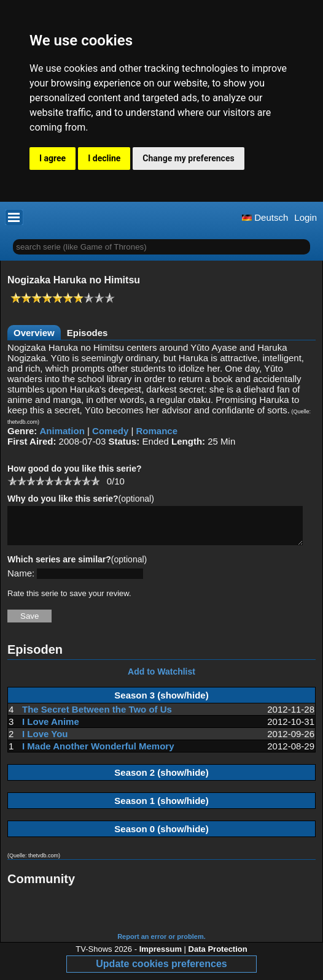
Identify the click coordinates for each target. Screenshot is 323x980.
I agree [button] (53, 158)
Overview (34, 333)
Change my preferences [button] (188, 158)
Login (305, 217)
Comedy (110, 431)
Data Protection (218, 956)
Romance (157, 431)
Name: (21, 580)
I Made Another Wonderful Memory (98, 753)
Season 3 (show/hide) (161, 702)
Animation (62, 431)
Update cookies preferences (161, 971)
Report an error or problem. (161, 944)
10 (95, 480)
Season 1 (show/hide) (161, 808)
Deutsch (265, 217)
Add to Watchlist (161, 679)
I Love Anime (51, 729)
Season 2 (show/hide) (161, 780)
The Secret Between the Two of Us (97, 717)
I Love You (45, 741)
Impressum (161, 956)
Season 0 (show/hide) (161, 836)
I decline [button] (104, 158)
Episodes (88, 333)
